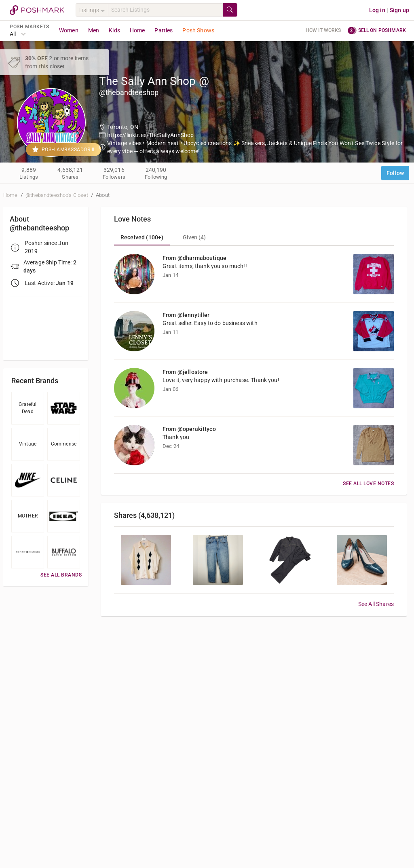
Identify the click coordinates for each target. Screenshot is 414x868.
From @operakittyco (189, 429)
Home (137, 30)
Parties (164, 30)
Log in (377, 10)
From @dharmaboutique (194, 258)
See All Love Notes (368, 484)
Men (94, 30)
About (103, 195)
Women (69, 30)
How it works (323, 30)
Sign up (399, 10)
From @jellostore (185, 372)
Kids (114, 30)
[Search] (165, 10)
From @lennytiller (186, 315)
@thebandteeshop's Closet (57, 195)
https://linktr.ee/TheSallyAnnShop (150, 135)
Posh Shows (198, 30)
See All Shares (376, 604)
